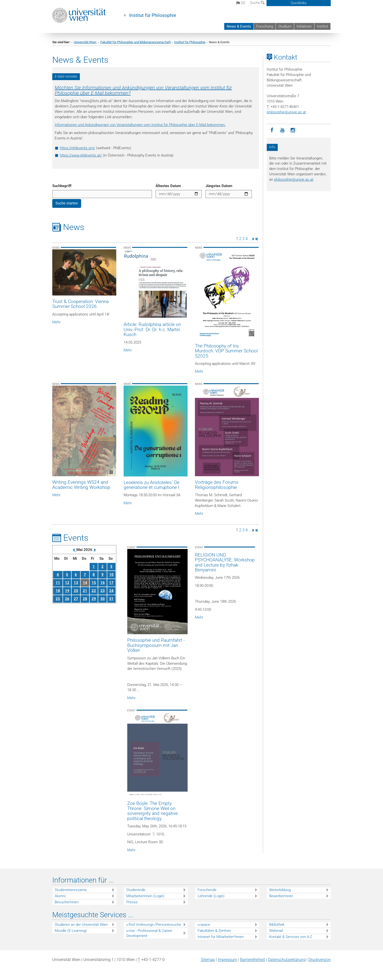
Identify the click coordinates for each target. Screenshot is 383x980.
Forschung (265, 26)
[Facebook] (272, 130)
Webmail (276, 931)
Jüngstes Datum (219, 186)
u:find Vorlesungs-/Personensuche (154, 925)
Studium (285, 26)
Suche (257, 3)
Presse (132, 902)
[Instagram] (293, 130)
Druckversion (320, 960)
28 (85, 599)
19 (67, 591)
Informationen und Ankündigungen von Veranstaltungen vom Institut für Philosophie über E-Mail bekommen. (140, 125)
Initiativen (304, 26)
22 (94, 591)
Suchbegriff (62, 186)
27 (76, 599)
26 (67, 599)
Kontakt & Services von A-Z (291, 937)
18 (58, 591)
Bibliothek (277, 925)
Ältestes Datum (168, 186)
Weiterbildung (280, 890)
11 (58, 583)
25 (58, 599)
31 (111, 599)
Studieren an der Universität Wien (81, 925)
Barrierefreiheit (253, 960)
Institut (322, 26)
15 (94, 583)
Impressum (228, 960)
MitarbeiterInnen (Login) (145, 896)
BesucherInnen (67, 902)
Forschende (207, 890)
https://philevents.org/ (77, 148)
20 (76, 591)
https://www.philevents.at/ (81, 155)
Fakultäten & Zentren (214, 931)
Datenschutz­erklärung (287, 960)
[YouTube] (282, 130)
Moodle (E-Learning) (71, 931)
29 (94, 599)
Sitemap (208, 960)
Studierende (136, 890)
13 (76, 583)
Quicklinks (299, 3)
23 (103, 591)
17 (111, 583)
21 (85, 591)
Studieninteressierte (71, 890)
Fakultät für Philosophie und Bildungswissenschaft (136, 42)
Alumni (60, 896)
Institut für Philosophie (153, 15)
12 (67, 583)
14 (85, 583)
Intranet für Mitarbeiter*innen (221, 937)
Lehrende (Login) (211, 896)
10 (111, 575)
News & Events (239, 26)
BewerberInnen (281, 896)
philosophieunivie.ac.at (286, 112)
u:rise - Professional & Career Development (149, 933)
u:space (204, 925)
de (241, 3)
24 (111, 591)
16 (103, 583)
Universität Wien (85, 42)
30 (103, 599)
